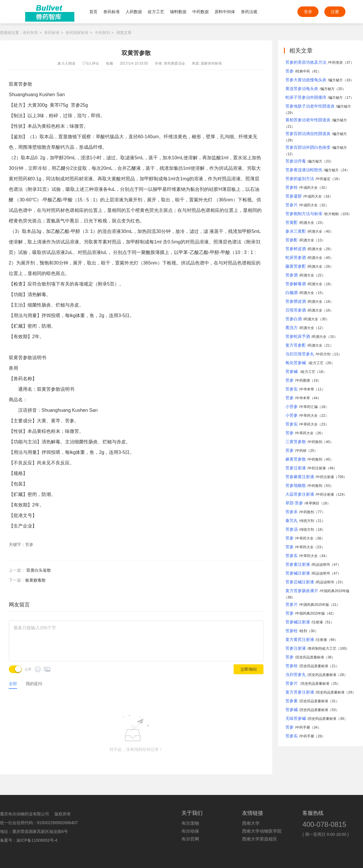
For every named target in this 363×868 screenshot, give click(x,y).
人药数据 (134, 12)
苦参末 (292, 512)
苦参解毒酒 (296, 284)
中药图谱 (303, 381)
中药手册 (303, 727)
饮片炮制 (332, 214)
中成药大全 (309, 188)
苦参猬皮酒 (296, 301)
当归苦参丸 (296, 675)
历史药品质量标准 (310, 657)
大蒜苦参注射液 (300, 494)
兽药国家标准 (77, 33)
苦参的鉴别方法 (300, 179)
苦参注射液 (296, 468)
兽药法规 (249, 12)
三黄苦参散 (296, 442)
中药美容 (336, 63)
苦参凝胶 (294, 196)
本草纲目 (312, 503)
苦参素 (292, 701)
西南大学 (251, 823)
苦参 (290, 71)
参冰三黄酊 (296, 231)
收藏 (109, 63)
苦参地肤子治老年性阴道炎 (310, 106)
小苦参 (292, 407)
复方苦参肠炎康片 (302, 591)
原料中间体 (225, 12)
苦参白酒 (294, 319)
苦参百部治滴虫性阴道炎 (308, 134)
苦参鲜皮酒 (296, 249)
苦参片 (292, 205)
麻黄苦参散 (296, 459)
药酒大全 (307, 223)
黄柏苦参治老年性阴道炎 (308, 120)
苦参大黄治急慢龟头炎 (306, 80)
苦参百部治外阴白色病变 (308, 147)
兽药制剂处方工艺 (322, 649)
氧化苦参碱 (296, 363)
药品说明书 (321, 565)
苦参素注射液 (298, 564)
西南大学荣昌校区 (260, 839)
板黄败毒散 (35, 580)
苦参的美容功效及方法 (306, 62)
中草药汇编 (309, 407)
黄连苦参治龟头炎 (302, 89)
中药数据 (201, 12)
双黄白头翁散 (39, 570)
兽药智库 (30, 33)
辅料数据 (178, 12)
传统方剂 (307, 521)
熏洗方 (292, 328)
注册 (335, 12)
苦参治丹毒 (296, 161)
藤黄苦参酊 (296, 266)
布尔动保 (190, 831)
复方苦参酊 (296, 345)
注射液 (318, 622)
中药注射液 (317, 468)
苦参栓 (292, 187)
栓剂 (304, 631)
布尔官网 (190, 839)
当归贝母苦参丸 (300, 354)
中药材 (301, 451)
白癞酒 (292, 293)
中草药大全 (309, 416)
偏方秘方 (336, 80)
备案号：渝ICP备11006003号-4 (29, 840)
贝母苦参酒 (296, 310)
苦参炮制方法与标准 (304, 214)
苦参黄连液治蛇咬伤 (304, 170)
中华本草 (307, 389)
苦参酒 (292, 275)
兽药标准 (112, 12)
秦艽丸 (292, 521)
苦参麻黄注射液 (300, 477)
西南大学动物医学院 (262, 831)
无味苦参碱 (296, 718)
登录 (308, 12)
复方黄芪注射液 (300, 639)
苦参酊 (292, 240)
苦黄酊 (292, 222)
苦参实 (292, 389)
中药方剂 (323, 354)
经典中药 (303, 71)
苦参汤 (292, 529)
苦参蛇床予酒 (298, 336)
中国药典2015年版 (335, 591)
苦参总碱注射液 (300, 582)
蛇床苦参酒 (296, 257)
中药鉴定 (323, 179)
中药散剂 (102, 33)
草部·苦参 (294, 503)
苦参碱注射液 (298, 573)
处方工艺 (156, 12)
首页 (93, 12)
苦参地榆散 (296, 485)
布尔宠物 (190, 823)
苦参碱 (292, 371)
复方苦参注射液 (300, 692)
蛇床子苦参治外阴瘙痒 (306, 97)
